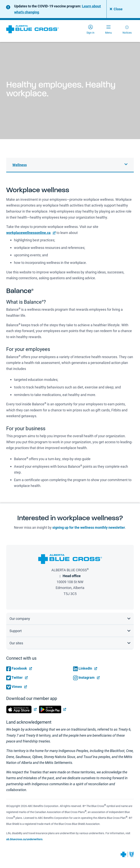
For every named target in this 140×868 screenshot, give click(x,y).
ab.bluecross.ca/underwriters (24, 839)
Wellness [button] (20, 165)
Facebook (17, 668)
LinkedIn (83, 668)
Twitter (14, 677)
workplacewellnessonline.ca (28, 233)
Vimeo (14, 687)
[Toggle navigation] (108, 29)
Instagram (84, 677)
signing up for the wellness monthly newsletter (89, 527)
